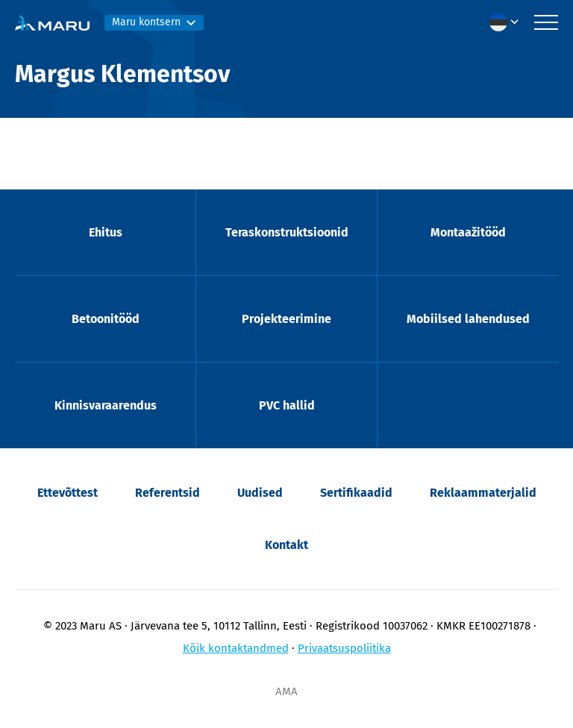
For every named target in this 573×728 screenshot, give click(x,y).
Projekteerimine (286, 319)
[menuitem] (508, 22)
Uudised (260, 493)
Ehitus (106, 232)
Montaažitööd (468, 232)
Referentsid (167, 493)
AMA (286, 691)
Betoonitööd (106, 319)
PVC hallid (287, 405)
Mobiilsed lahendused (468, 319)
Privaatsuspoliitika (344, 648)
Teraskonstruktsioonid (287, 232)
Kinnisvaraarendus (106, 405)
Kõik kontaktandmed (236, 648)
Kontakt (286, 545)
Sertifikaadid (356, 493)
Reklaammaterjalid (483, 493)
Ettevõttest (68, 493)
